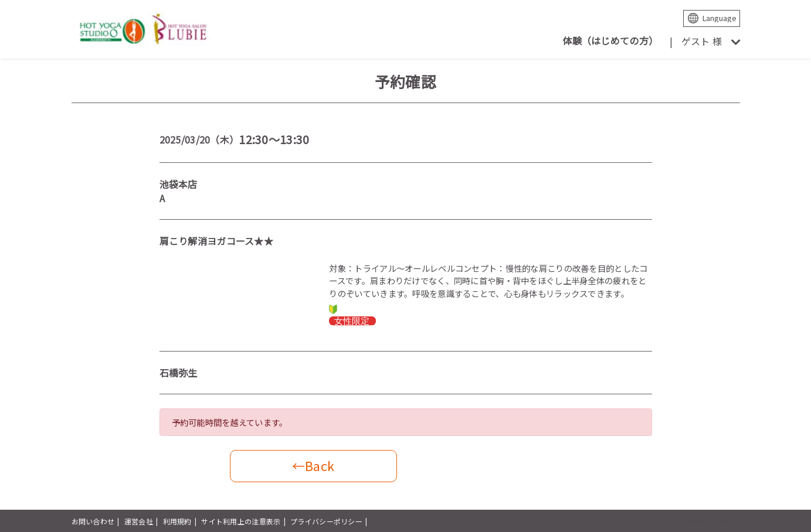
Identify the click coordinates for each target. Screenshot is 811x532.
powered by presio (708, 521)
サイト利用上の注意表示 (241, 521)
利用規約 (177, 521)
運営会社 (139, 521)
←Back (313, 465)
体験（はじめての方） (610, 40)
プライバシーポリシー (326, 521)
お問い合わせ (93, 521)
